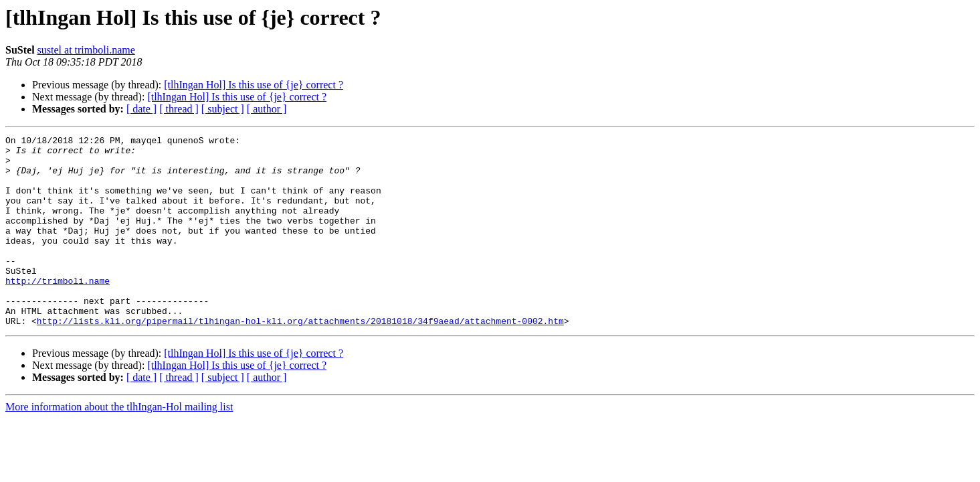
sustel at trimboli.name (86, 50)
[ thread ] (179, 109)
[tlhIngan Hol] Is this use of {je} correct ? (254, 85)
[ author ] (267, 109)
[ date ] (141, 109)
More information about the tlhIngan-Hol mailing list (119, 445)
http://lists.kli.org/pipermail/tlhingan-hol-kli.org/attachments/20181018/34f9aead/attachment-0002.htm (300, 359)
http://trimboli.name (58, 311)
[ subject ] (223, 109)
